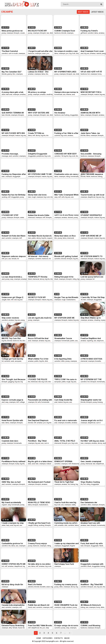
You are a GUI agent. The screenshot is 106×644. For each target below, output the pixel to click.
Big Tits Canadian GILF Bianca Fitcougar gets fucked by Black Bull (12, 72)
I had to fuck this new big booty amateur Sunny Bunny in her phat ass (65, 502)
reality (74, 505)
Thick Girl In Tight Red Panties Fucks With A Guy (65, 482)
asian (44, 53)
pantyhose (40, 156)
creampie (10, 33)
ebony (38, 135)
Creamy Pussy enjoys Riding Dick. (37, 543)
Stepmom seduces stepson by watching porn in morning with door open (14, 256)
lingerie (72, 546)
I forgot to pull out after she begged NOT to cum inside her (40, 51)
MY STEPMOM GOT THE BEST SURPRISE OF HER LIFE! (91, 379)
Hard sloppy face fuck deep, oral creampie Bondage (64, 564)
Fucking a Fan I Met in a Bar (66, 133)
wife (63, 197)
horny (100, 74)
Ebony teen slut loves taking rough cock (37, 195)
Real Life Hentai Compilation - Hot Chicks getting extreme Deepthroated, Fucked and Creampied (39, 584)
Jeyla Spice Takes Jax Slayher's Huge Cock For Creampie (91, 133)
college (22, 402)
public (72, 341)
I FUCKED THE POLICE (38, 379)
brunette (98, 361)
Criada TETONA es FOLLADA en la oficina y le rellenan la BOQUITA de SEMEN (39, 133)
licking (100, 176)
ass (64, 94)
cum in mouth (13, 53)
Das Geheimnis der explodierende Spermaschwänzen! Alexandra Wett (89, 502)
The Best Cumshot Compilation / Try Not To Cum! (12, 51)
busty (17, 464)
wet (15, 300)
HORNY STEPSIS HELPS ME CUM (14, 564)
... (65, 633)
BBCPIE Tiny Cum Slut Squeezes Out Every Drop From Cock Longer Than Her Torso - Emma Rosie (13, 338)
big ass (87, 53)
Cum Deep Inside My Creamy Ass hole (63, 400)
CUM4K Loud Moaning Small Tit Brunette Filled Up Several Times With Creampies (92, 626)
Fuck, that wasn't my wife (92, 543)
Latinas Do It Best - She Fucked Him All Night (38, 72)
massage (5, 156)
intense (69, 94)
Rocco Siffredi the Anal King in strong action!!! (38, 338)
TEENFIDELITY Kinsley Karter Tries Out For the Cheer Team (38, 277)
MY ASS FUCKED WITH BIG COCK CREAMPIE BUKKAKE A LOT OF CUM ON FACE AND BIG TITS (13, 133)
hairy (8, 525)
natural (99, 53)
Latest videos (97, 12)
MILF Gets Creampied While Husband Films (66, 195)
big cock (72, 53)
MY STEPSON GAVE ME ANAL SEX (64, 318)
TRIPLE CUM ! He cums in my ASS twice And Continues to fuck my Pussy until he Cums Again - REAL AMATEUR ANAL (66, 379)
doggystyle (74, 115)
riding (68, 176)
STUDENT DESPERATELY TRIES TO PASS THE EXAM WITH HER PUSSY (92, 215)
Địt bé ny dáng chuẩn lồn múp (12, 584)
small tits (49, 94)
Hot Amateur (60, 113)
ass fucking (65, 115)
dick (51, 33)
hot (89, 74)
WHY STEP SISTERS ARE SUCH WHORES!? (39, 113)
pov (48, 53)
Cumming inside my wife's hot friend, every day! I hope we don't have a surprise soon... (66, 523)
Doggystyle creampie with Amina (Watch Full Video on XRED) (93, 564)
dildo (63, 361)
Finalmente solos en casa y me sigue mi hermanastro (66, 174)
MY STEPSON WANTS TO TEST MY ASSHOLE (92, 256)
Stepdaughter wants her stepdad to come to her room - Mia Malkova (91, 400)
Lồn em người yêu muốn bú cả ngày (40, 318)
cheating (97, 320)
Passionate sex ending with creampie (40, 400)
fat (69, 484)
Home (39, 638)
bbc (77, 53)
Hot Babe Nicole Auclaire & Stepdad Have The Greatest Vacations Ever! (40, 236)
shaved (70, 218)
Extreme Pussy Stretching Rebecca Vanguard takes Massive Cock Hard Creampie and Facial (13, 626)
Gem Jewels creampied (91, 461)
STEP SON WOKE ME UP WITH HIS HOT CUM (91, 236)
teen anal (9, 94)
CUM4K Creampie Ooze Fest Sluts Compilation (65, 31)
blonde (64, 33)
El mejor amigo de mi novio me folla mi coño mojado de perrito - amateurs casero (66, 626)
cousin (22, 33)
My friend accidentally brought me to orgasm (12, 502)
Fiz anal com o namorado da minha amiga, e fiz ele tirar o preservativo (66, 420)
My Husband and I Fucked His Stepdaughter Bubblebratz (39, 482)
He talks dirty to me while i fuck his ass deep (39, 564)
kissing (100, 402)
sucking (4, 197)
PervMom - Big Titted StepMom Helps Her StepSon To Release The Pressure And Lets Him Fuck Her (39, 441)
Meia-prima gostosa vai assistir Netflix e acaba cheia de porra (12, 31)
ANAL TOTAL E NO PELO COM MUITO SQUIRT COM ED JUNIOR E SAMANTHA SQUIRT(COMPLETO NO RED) (66, 441)
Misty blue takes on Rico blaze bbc (65, 236)
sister (22, 218)
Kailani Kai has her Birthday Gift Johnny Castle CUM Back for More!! (14, 195)
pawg (104, 53)
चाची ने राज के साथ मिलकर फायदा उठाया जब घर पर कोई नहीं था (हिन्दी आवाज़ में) (66, 215)
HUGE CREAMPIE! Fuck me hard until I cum (66, 605)
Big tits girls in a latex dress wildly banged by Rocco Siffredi (40, 461)
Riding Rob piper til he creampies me (64, 277)
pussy (4, 33)
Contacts (58, 638)
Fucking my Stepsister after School (14, 174)
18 (62, 156)
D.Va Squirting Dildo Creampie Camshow (63, 359)
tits (47, 74)
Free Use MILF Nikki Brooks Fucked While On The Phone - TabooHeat (40, 626)
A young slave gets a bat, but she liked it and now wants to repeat (13, 92)
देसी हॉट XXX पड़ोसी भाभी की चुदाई (91, 72)
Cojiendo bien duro (10, 441)
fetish (88, 176)
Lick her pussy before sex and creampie (92, 277)
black (30, 279)
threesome (75, 464)
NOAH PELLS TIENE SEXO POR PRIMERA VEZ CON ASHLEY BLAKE (39, 502)
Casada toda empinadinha (13, 605)
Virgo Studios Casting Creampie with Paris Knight (92, 482)
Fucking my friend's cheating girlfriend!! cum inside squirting (91, 31)
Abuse (67, 638)
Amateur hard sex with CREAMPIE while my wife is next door (92, 523)
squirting (90, 341)
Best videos (83, 12)
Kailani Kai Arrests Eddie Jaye (39, 215)
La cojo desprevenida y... (12, 277)
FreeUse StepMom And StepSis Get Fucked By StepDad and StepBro (91, 338)
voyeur (103, 320)
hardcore (57, 33)
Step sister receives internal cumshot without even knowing (13, 318)
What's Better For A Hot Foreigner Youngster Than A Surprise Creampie (40, 359)
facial (30, 607)
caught (4, 300)
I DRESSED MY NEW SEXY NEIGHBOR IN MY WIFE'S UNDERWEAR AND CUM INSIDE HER (66, 154)
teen (3, 115)
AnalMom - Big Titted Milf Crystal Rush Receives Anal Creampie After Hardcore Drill (93, 584)
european (18, 361)
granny (10, 74)
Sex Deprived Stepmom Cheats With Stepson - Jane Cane (40, 420)
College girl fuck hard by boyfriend (12, 359)
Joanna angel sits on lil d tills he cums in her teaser (92, 420)
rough (34, 197)
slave (3, 94)
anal (82, 53)
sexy (56, 197)
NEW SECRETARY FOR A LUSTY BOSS (91, 92)
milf (34, 135)
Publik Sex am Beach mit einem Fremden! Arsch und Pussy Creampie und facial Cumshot (40, 605)
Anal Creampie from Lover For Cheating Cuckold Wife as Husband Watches (92, 51)
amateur (102, 33)
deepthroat (92, 197)
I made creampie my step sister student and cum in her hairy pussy (13, 523)
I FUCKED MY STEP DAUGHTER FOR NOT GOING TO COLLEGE (11, 215)
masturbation (71, 300)
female (14, 259)
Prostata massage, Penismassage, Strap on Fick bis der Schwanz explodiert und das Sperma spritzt (13, 154)
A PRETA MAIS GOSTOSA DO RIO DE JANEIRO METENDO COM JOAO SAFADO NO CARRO (91, 359)
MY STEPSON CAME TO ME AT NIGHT (40, 174)
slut (40, 382)
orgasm (50, 238)
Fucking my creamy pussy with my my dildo (66, 584)
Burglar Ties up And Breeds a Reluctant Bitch (66, 297)
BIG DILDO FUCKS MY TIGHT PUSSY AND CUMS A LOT (40, 31)
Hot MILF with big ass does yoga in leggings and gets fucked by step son (92, 441)
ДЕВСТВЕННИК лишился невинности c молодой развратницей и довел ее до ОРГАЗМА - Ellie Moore (92, 174)
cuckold (57, 135)
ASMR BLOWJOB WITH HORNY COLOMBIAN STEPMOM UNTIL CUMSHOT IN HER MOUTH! (92, 113)
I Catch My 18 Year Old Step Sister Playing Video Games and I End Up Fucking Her (93, 297)
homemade (58, 94)
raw (48, 33)
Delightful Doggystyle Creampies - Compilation (39, 154)
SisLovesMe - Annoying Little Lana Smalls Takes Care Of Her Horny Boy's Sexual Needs (91, 154)
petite (34, 238)
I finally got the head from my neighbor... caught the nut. (39, 523)
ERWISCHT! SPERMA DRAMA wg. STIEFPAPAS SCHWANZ (65, 461)
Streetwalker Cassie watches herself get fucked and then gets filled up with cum (66, 338)
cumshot (91, 33)
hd (18, 259)
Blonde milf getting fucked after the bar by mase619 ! (66, 256)
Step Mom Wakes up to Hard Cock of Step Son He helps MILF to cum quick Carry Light (92, 318)
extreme (31, 587)
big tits (43, 135)
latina (96, 33)
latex (30, 464)
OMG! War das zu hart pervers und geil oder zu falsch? (12, 482)
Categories (48, 638)
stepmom (100, 341)
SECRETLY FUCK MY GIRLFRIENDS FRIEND (37, 297)
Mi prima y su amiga (37, 92)
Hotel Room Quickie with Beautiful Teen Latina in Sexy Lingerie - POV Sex (12, 420)
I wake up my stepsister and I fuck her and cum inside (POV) (66, 543)
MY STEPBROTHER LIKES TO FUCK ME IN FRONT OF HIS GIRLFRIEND (66, 72)
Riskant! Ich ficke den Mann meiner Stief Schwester (14, 236)
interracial (31, 218)
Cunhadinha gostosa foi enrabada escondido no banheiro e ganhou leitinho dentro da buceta (13, 543)
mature (97, 94)
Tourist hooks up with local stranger (92, 195)
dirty (10, 628)
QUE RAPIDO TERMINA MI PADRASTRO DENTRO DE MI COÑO (14, 113)
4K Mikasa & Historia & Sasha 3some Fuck (91, 605)
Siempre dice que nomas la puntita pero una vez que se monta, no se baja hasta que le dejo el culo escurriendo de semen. (66, 92)
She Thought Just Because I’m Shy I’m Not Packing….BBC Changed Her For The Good (13, 379)
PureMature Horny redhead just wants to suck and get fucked (13, 461)
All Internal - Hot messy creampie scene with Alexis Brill (40, 256)
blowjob (17, 33)
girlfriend (84, 33)
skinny (39, 238)
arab (13, 361)
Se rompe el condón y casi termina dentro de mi (66, 51)
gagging (11, 382)
